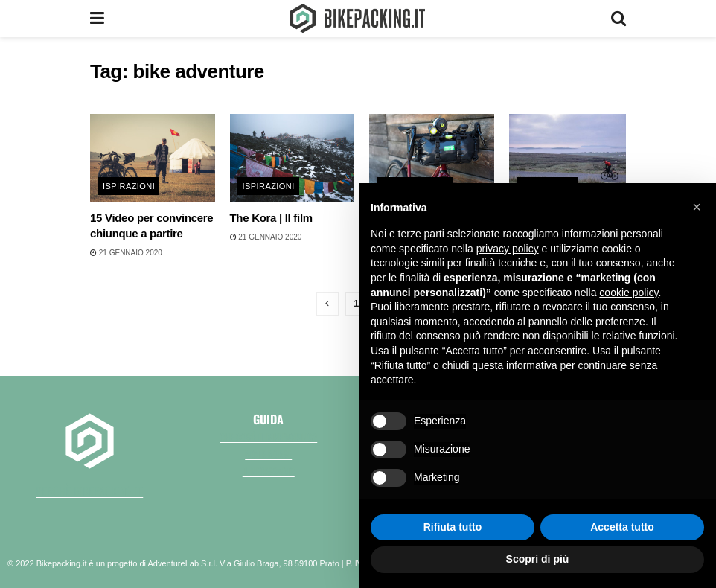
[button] (697, 207)
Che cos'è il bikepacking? (268, 437)
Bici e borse (268, 454)
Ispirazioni (129, 186)
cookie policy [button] (629, 293)
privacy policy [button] (508, 249)
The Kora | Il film (271, 218)
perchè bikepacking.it (89, 491)
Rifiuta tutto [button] (453, 527)
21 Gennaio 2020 (126, 253)
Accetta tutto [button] (622, 527)
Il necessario (269, 471)
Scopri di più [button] (538, 559)
